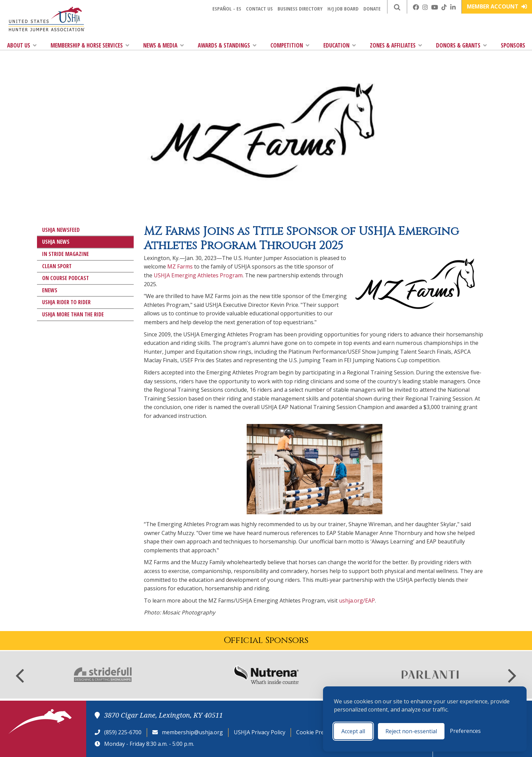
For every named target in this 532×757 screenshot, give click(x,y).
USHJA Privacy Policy (260, 732)
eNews (50, 290)
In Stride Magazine (65, 254)
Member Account (497, 6)
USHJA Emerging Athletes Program (198, 275)
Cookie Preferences (321, 732)
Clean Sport (57, 266)
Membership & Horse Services (90, 45)
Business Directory (300, 8)
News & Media (164, 45)
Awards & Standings (227, 45)
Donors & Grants (461, 45)
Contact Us (259, 8)
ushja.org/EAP (357, 601)
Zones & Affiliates (396, 45)
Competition (290, 45)
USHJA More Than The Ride (73, 314)
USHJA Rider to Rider (66, 302)
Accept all (353, 731)
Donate (372, 8)
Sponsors (513, 45)
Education (340, 45)
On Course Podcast (65, 278)
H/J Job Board (343, 8)
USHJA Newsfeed (61, 230)
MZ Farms (180, 266)
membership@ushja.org (192, 732)
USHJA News (56, 242)
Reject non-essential (411, 731)
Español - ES (227, 8)
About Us (22, 45)
